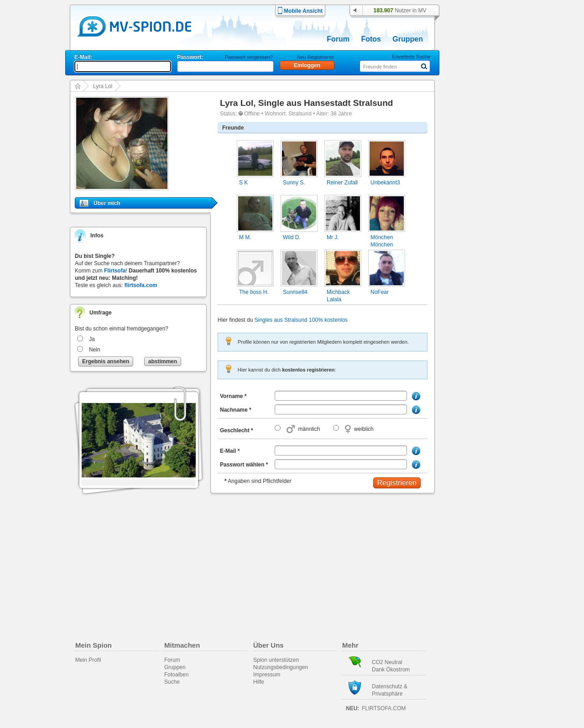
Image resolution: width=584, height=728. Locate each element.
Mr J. (333, 237)
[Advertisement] (485, 261)
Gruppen (408, 39)
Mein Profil (88, 660)
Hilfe (259, 682)
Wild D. (292, 237)
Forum (338, 39)
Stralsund (300, 114)
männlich (309, 429)
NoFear (380, 292)
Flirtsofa (115, 271)
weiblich (364, 429)
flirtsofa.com (141, 285)
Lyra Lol (103, 86)
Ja (92, 339)
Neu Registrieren (315, 57)
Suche (172, 682)
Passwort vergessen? (249, 57)
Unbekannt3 (385, 183)
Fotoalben (176, 675)
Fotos (371, 39)
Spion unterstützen (276, 660)
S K (243, 183)
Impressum (267, 675)
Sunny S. (294, 183)
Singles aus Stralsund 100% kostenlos (301, 320)
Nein (95, 350)
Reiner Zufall (342, 183)
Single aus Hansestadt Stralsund (326, 103)
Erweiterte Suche (411, 57)
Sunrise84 (295, 292)
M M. (245, 237)
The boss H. (254, 292)
